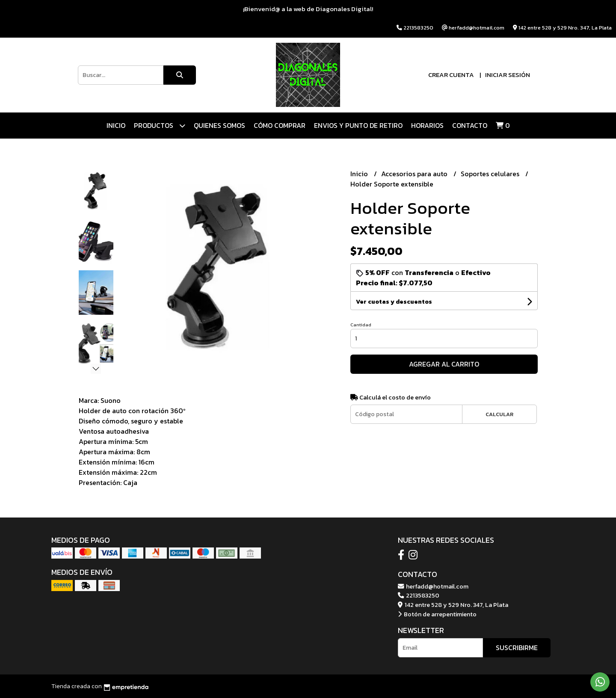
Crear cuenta (451, 75)
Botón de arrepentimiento (437, 614)
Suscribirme (517, 648)
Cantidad (361, 325)
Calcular (499, 414)
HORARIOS (427, 125)
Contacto (470, 125)
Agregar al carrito (444, 364)
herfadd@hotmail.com (433, 586)
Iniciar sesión (508, 75)
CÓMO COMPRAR (280, 125)
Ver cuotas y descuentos (394, 302)
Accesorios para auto (415, 174)
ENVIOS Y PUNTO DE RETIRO (358, 125)
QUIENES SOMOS (219, 125)
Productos (160, 126)
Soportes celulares (491, 174)
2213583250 (419, 595)
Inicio (116, 125)
